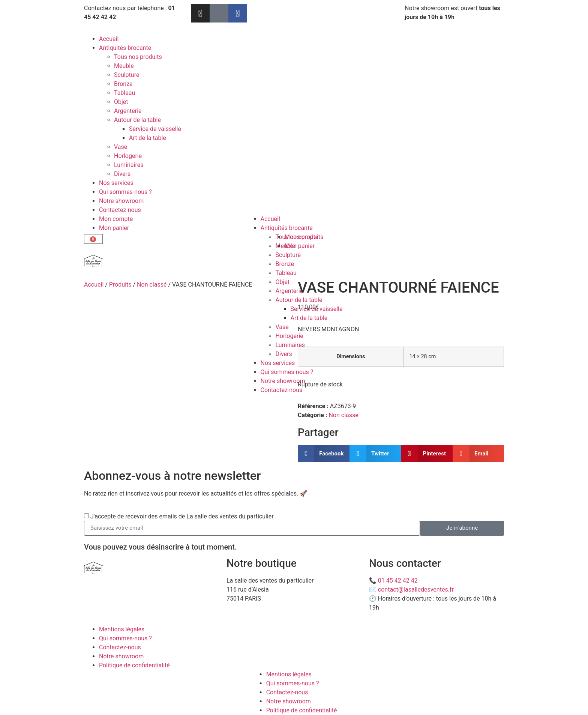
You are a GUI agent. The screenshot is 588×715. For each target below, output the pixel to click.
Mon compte (116, 219)
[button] (324, 454)
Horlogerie (128, 156)
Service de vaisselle (155, 129)
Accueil (109, 39)
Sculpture (127, 75)
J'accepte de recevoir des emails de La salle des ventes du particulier (182, 516)
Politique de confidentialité (134, 665)
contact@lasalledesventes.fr (416, 590)
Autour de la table (137, 120)
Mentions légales (122, 629)
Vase (121, 147)
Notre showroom (121, 201)
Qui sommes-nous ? (125, 192)
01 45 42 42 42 (398, 581)
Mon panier (114, 228)
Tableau (124, 93)
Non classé (152, 285)
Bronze (123, 84)
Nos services (116, 183)
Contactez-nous (120, 210)
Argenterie (128, 111)
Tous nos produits (138, 57)
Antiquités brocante (125, 48)
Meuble (124, 66)
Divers (122, 174)
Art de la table (148, 138)
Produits (120, 285)
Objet (121, 102)
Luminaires (129, 165)
